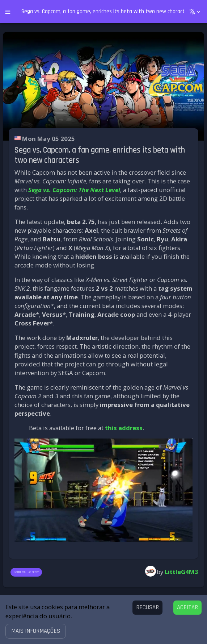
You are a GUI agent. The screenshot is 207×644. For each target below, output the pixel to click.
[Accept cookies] (187, 608)
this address (124, 428)
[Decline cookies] (147, 608)
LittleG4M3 (181, 572)
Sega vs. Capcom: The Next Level (74, 190)
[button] (36, 631)
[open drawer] (8, 12)
